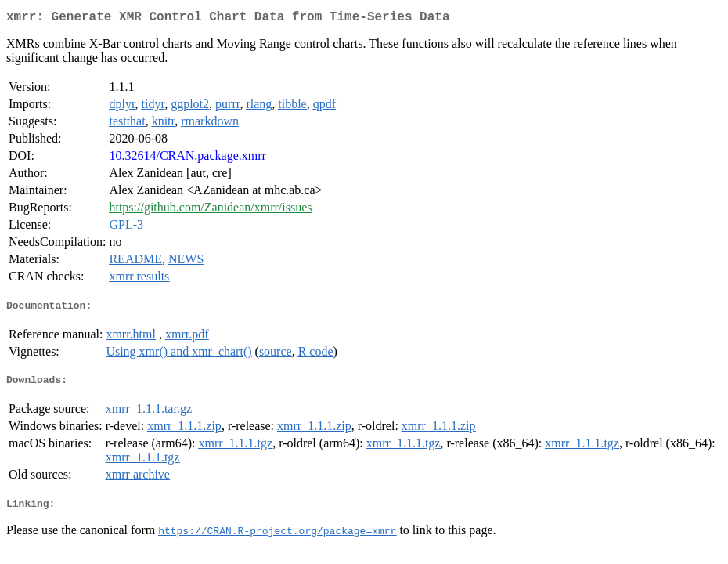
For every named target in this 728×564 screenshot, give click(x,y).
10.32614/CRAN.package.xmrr (187, 159)
